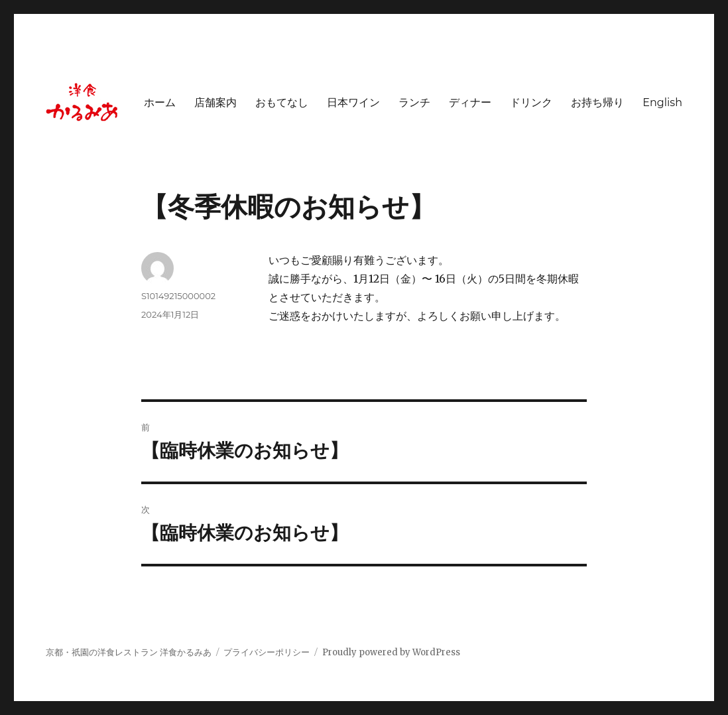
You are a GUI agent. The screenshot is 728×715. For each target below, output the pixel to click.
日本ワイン (353, 102)
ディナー (470, 102)
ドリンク (531, 102)
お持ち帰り (597, 102)
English (662, 102)
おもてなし (282, 102)
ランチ (414, 102)
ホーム (160, 102)
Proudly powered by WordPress (391, 652)
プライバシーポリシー (267, 652)
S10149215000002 (178, 296)
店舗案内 (215, 102)
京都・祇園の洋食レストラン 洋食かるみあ (129, 652)
